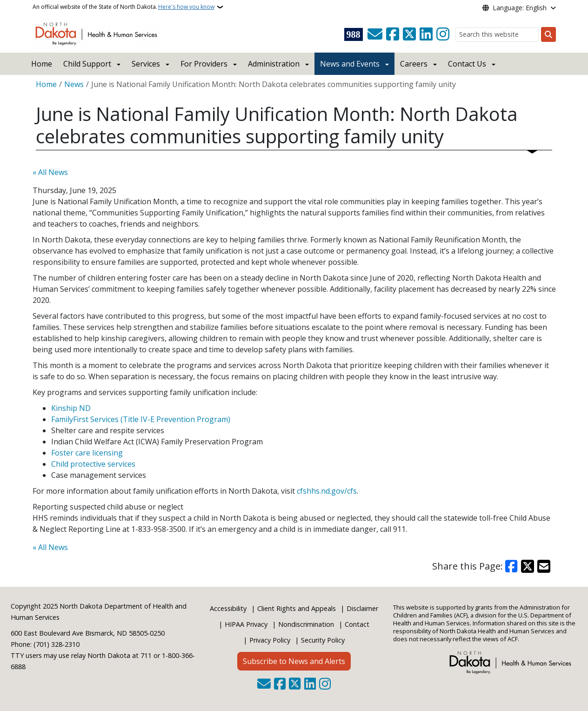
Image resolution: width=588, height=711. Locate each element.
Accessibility (228, 608)
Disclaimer (362, 608)
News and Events (350, 64)
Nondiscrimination (306, 624)
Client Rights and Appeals (297, 608)
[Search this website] (497, 35)
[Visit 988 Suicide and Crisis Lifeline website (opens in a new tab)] (354, 34)
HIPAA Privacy (246, 624)
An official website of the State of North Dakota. (124, 7)
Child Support (87, 64)
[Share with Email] (544, 566)
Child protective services (93, 464)
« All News (50, 172)
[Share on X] (528, 566)
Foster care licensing (87, 453)
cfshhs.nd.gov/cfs (327, 491)
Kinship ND (72, 408)
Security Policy (323, 640)
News (74, 84)
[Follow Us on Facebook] (393, 34)
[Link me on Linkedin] (426, 34)
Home (42, 64)
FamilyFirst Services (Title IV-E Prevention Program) (141, 419)
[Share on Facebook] (512, 566)
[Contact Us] (375, 34)
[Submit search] (548, 34)
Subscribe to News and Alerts (294, 661)
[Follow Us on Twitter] (409, 34)
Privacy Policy (270, 640)
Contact (357, 624)
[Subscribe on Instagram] (443, 34)
